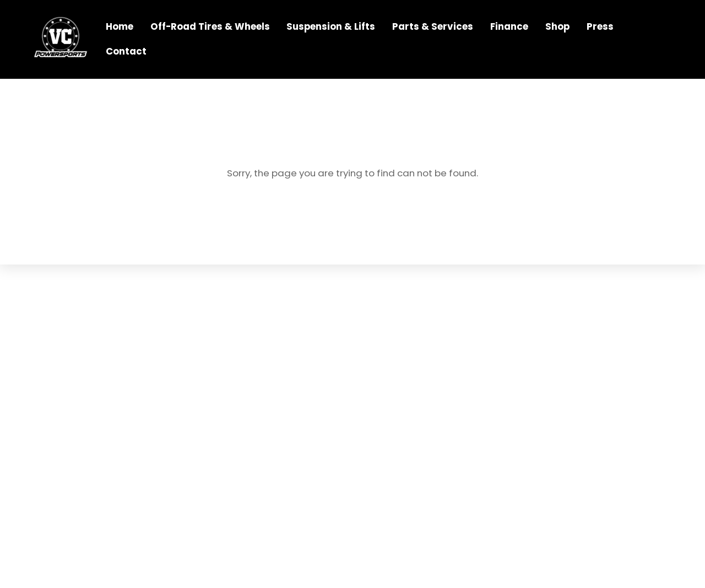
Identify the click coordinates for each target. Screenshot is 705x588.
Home (120, 28)
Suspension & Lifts (332, 28)
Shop (558, 28)
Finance (510, 28)
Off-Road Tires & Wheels (211, 28)
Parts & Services (434, 28)
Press (601, 28)
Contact (127, 52)
